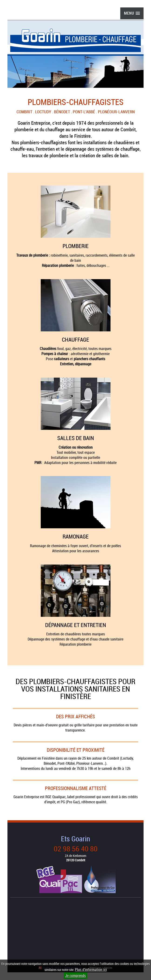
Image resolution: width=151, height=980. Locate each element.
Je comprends (75, 976)
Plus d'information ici (91, 970)
